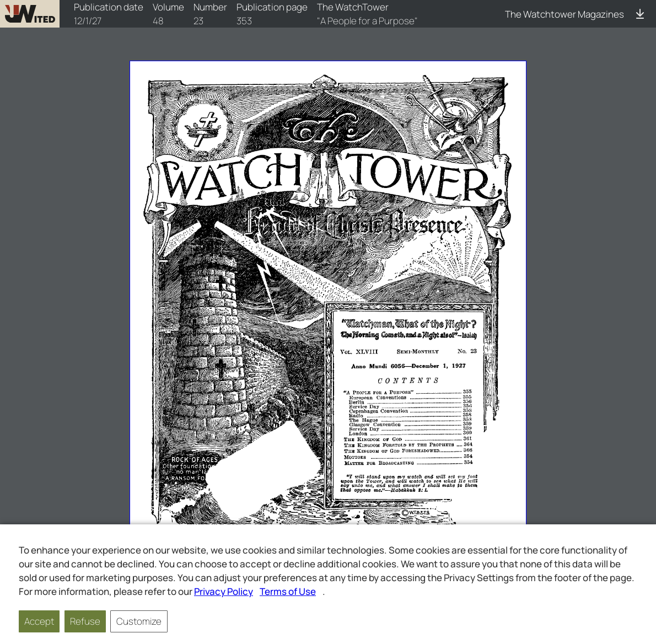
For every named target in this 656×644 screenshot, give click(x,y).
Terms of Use (288, 591)
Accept (39, 621)
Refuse (85, 621)
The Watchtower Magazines (564, 14)
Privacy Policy (224, 591)
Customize (139, 621)
